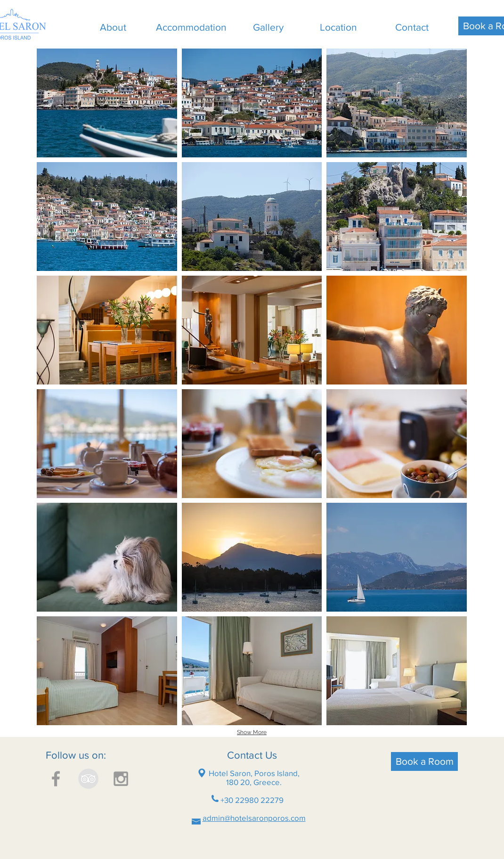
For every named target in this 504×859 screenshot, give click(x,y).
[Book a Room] (424, 761)
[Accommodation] (191, 27)
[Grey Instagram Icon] (121, 779)
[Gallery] (268, 27)
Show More (252, 732)
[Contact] (412, 27)
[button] (107, 103)
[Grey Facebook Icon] (56, 779)
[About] (113, 27)
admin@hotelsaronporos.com (254, 818)
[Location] (338, 27)
